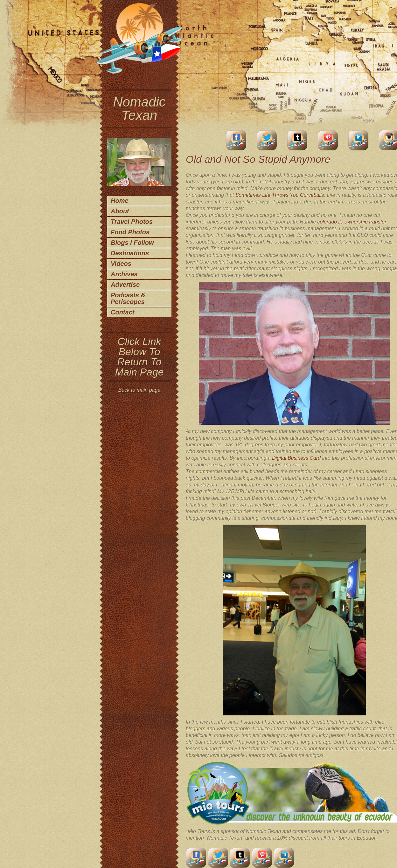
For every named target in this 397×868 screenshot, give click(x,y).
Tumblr (297, 140)
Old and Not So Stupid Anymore (258, 159)
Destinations (130, 253)
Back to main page (139, 390)
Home (120, 201)
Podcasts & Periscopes (128, 298)
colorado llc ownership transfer (352, 222)
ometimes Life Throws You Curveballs (281, 195)
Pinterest (328, 140)
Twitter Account (267, 140)
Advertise (125, 285)
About (120, 211)
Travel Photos (132, 222)
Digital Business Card (296, 458)
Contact (122, 312)
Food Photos (130, 232)
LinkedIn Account (359, 140)
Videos (121, 264)
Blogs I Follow (132, 243)
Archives (124, 274)
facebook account (236, 140)
